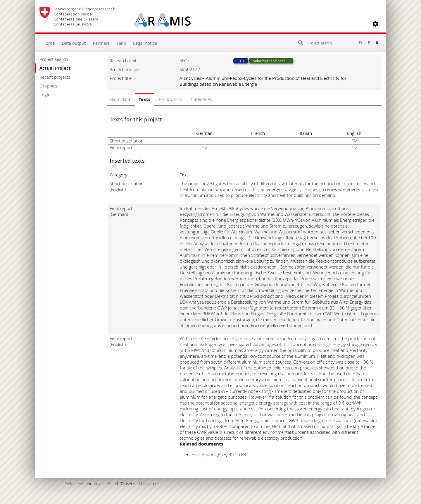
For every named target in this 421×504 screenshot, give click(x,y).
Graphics (48, 86)
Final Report (203, 454)
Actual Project (55, 68)
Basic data (120, 99)
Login (45, 94)
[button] (375, 24)
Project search (54, 59)
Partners (101, 43)
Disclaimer (149, 484)
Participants (170, 99)
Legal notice (145, 43)
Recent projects (55, 77)
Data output (74, 43)
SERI (69, 484)
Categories (202, 99)
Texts (144, 99)
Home (49, 43)
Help (121, 43)
